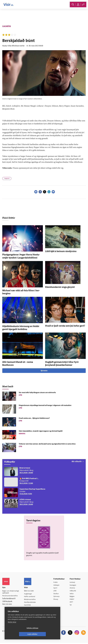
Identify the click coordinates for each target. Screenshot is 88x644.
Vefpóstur (28, 612)
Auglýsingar (29, 594)
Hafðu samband (31, 597)
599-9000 (9, 605)
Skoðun (57, 594)
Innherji (73, 582)
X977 (72, 603)
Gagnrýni (7, 179)
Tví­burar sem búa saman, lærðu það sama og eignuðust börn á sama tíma (47, 444)
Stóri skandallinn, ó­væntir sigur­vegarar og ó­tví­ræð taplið (41, 431)
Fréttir (56, 582)
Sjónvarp (57, 597)
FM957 (72, 600)
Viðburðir (73, 591)
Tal (71, 606)
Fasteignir (73, 585)
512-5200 (32, 591)
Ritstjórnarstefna (31, 600)
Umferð (28, 609)
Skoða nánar (12, 628)
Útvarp (56, 600)
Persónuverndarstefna (10, 596)
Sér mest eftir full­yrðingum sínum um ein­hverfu (37, 393)
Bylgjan (73, 597)
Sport (56, 588)
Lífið (55, 591)
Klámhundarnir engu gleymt (60, 287)
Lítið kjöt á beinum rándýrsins (61, 252)
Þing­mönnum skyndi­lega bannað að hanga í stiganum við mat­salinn (45, 406)
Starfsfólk (28, 606)
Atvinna (73, 588)
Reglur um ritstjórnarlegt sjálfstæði (11, 592)
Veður (72, 594)
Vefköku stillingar (19, 634)
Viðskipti (57, 585)
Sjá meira (44, 371)
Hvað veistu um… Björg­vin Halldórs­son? (34, 418)
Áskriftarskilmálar (31, 603)
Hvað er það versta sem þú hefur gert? (65, 326)
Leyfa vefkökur (46, 634)
